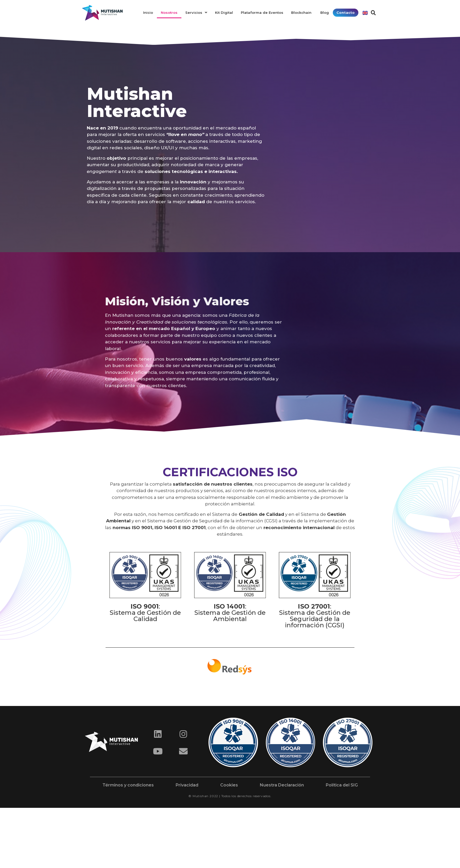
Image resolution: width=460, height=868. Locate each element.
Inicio (148, 13)
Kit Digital (224, 13)
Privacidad (187, 785)
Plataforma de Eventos (262, 13)
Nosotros (169, 13)
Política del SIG (342, 785)
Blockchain (302, 13)
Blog (325, 13)
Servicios (196, 13)
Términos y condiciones (128, 785)
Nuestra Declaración (282, 785)
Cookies (229, 785)
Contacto (346, 13)
